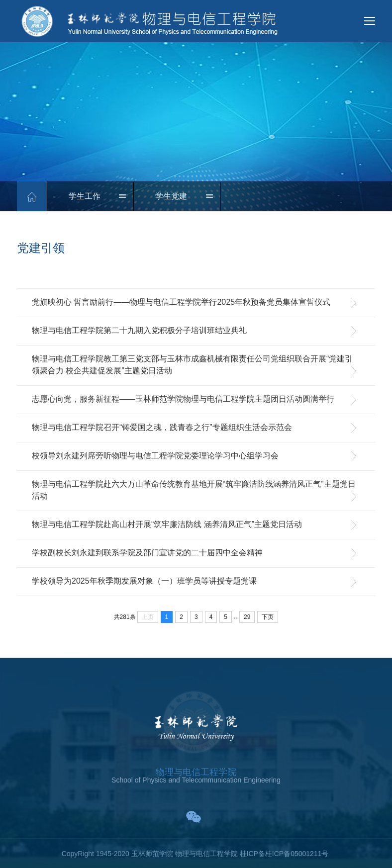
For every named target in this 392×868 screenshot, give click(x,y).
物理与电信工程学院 (196, 772)
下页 (268, 617)
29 (247, 617)
